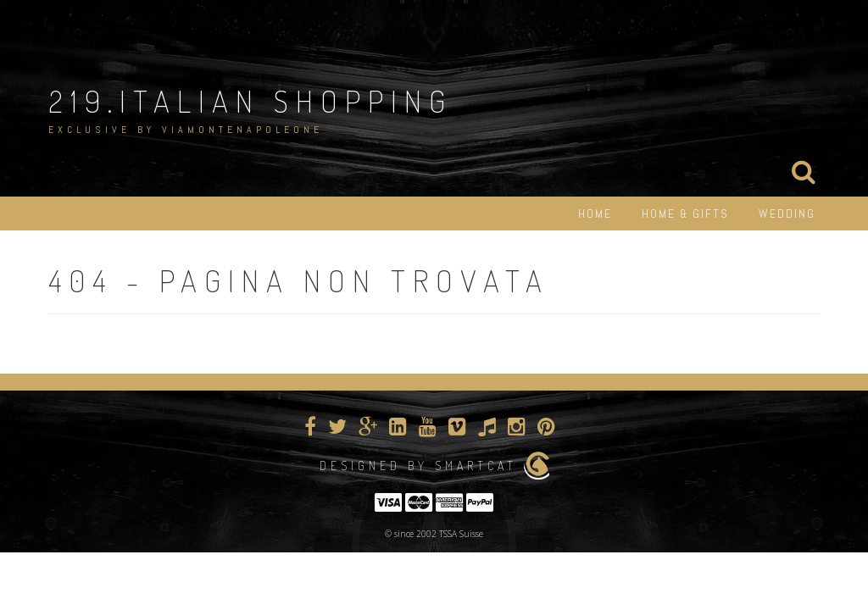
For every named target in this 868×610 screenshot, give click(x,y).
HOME (595, 213)
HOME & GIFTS (685, 213)
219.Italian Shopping (250, 101)
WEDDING (787, 213)
